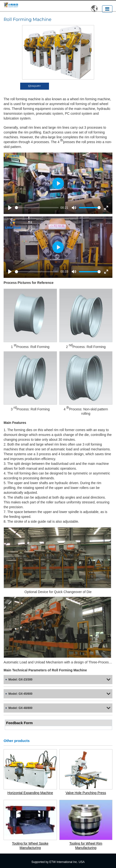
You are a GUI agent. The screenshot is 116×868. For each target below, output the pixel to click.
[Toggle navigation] (107, 9)
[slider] (37, 208)
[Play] (10, 208)
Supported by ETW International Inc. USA (58, 862)
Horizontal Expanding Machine (30, 793)
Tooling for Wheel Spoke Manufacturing (30, 846)
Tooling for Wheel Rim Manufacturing (86, 846)
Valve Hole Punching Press (86, 793)
